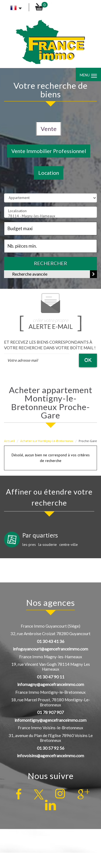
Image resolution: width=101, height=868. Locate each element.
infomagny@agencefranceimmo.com (51, 684)
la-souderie (48, 545)
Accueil (9, 441)
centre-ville (69, 545)
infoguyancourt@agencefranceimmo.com (50, 649)
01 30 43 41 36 (51, 641)
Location (49, 173)
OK (88, 360)
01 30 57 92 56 (51, 748)
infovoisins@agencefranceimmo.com (50, 756)
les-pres (29, 545)
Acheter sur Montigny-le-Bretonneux (47, 441)
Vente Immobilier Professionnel (49, 151)
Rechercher (50, 263)
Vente (49, 129)
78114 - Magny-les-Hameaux (50, 216)
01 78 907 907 (50, 712)
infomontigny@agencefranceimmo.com (50, 720)
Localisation (50, 211)
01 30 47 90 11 (51, 677)
